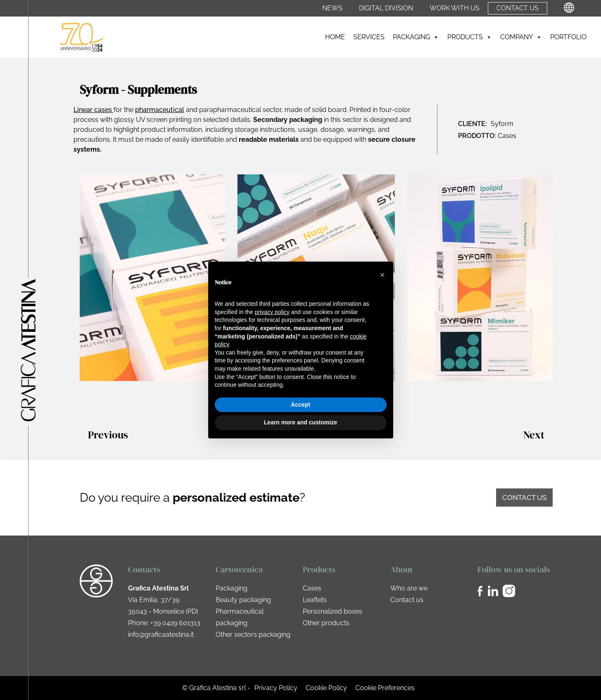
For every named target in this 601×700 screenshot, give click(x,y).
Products (470, 37)
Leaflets (315, 600)
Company (521, 37)
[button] (382, 275)
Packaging (416, 37)
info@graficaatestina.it (161, 635)
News (332, 8)
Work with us (455, 8)
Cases (312, 588)
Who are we (409, 588)
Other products (326, 623)
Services (369, 37)
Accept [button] (300, 405)
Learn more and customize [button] (300, 422)
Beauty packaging (243, 600)
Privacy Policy (276, 688)
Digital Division (386, 8)
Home (335, 37)
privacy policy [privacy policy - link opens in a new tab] (272, 312)
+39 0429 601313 (175, 623)
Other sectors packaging (253, 635)
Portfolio (568, 37)
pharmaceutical (160, 110)
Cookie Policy (326, 688)
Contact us (518, 8)
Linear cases (94, 110)
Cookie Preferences (385, 688)
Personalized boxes (333, 611)
